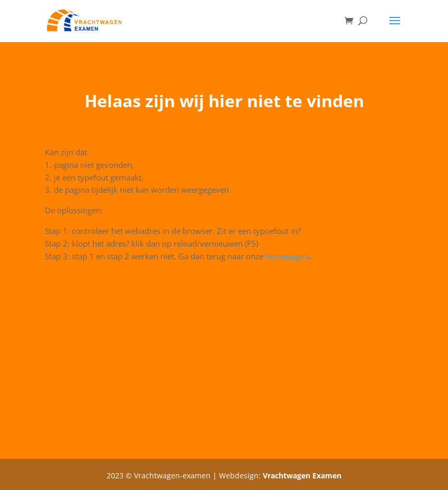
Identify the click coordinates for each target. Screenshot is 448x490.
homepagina (288, 256)
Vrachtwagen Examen (302, 475)
